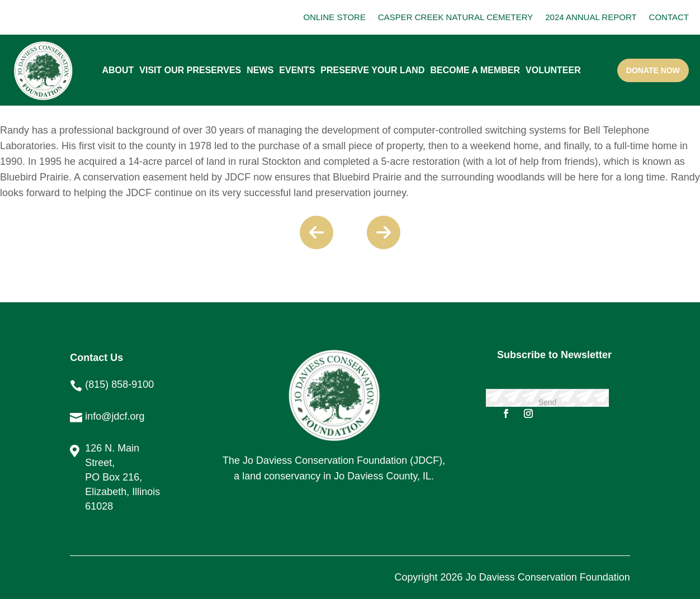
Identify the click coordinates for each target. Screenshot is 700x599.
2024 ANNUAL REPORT (591, 17)
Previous (316, 232)
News (260, 70)
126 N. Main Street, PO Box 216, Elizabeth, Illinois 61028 (122, 477)
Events (297, 70)
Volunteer (553, 70)
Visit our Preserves (190, 70)
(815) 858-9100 (119, 384)
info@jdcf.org (115, 416)
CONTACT (669, 17)
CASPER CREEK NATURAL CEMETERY (455, 17)
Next (384, 232)
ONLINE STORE (335, 17)
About (118, 70)
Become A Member (475, 70)
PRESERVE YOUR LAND (372, 70)
